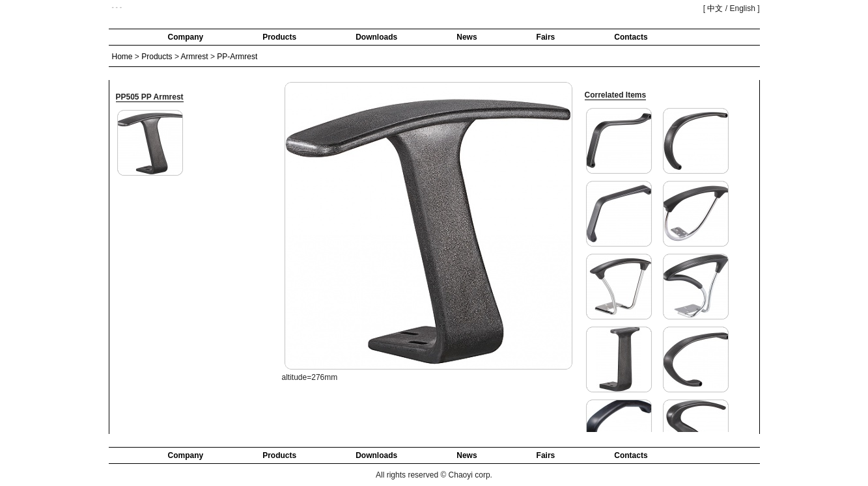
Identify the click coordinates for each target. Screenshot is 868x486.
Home (122, 57)
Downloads (376, 37)
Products (279, 37)
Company (186, 37)
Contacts (631, 37)
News (467, 37)
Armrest (195, 57)
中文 (715, 8)
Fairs (546, 37)
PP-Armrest (237, 57)
